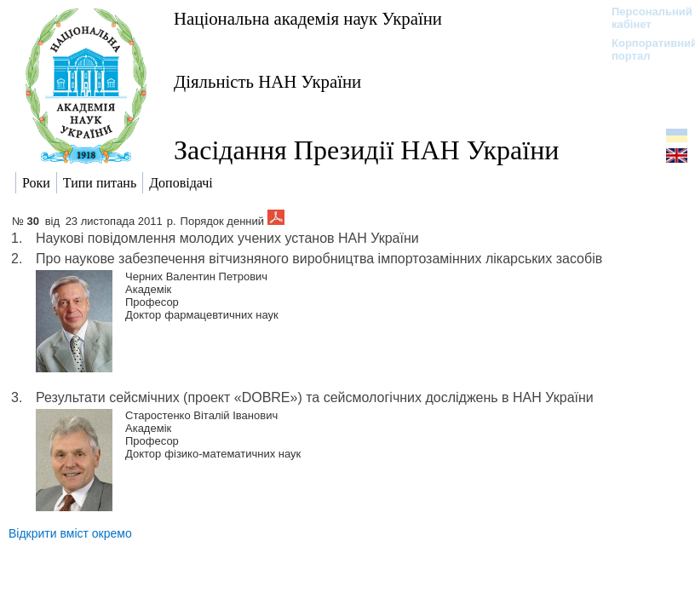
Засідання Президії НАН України (366, 150)
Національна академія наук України (308, 18)
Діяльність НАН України (267, 81)
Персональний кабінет (643, 18)
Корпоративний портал (643, 49)
